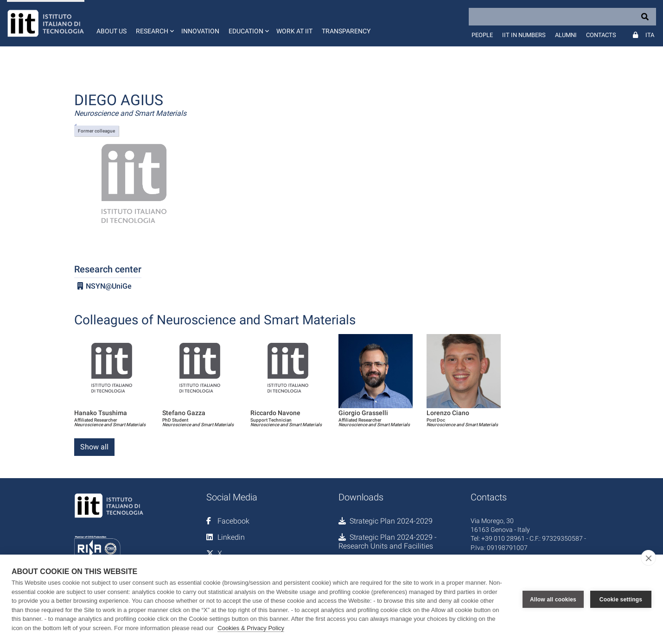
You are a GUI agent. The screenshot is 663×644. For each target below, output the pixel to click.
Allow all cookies (553, 600)
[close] (648, 558)
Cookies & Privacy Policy (251, 628)
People (482, 35)
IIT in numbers (524, 35)
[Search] (562, 17)
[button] (154, 23)
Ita (650, 35)
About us (112, 31)
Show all (94, 447)
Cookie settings (621, 600)
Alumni (566, 35)
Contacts (601, 35)
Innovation (200, 31)
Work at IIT (294, 31)
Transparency (346, 31)
